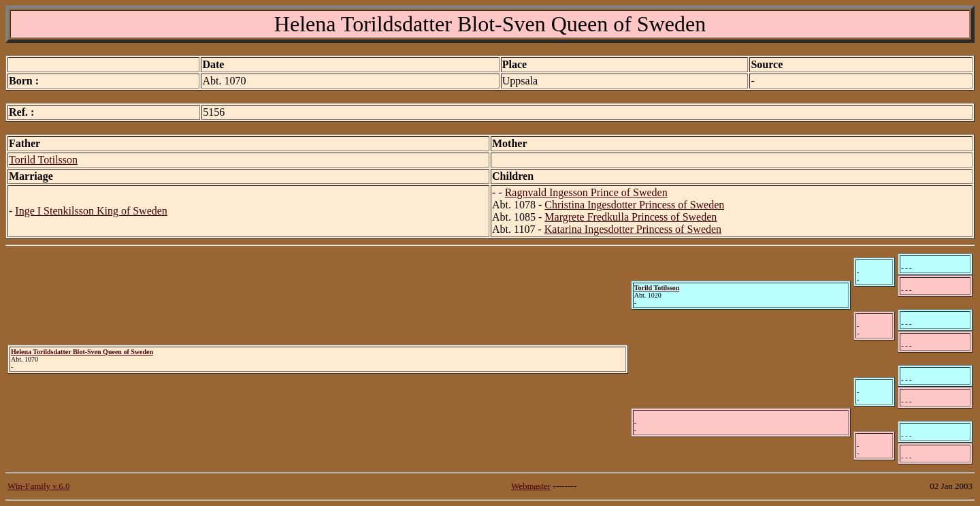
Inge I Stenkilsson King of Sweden (91, 211)
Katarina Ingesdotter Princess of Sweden (633, 229)
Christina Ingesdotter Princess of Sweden (634, 205)
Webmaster (531, 486)
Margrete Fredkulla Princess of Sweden (631, 217)
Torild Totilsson (43, 160)
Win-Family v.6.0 (38, 486)
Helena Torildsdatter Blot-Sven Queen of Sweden (82, 352)
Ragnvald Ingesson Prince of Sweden (586, 192)
